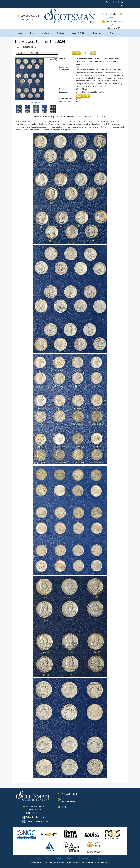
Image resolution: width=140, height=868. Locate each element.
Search (76, 53)
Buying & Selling (79, 33)
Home (20, 33)
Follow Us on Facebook (33, 817)
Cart (108, 2)
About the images (36, 102)
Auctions (46, 33)
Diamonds (98, 33)
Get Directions (32, 813)
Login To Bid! (83, 96)
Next (34, 47)
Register (114, 2)
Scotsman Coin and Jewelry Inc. (54, 863)
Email (64, 807)
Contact (121, 2)
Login (122, 5)
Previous (18, 47)
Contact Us (105, 863)
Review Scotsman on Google (35, 821)
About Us (114, 33)
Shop (32, 33)
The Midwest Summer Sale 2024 (40, 42)
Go (93, 53)
